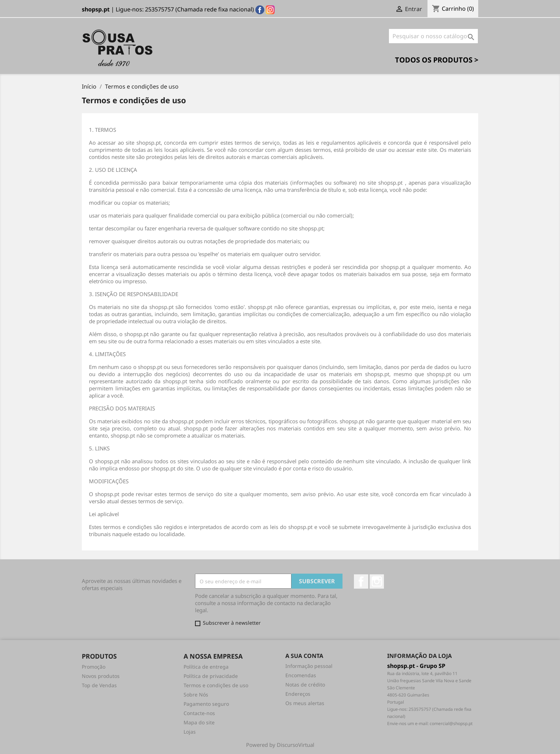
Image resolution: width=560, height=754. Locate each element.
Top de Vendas (99, 685)
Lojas (190, 732)
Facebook (361, 581)
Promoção (94, 667)
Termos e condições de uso (216, 685)
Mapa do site (199, 722)
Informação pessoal (309, 666)
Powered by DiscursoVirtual (280, 745)
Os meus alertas (305, 703)
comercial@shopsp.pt (451, 723)
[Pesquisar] (433, 36)
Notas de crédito (305, 685)
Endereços (298, 694)
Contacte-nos (199, 713)
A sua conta (304, 656)
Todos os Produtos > (437, 60)
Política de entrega (206, 667)
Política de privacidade (211, 676)
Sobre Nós (196, 695)
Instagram (377, 581)
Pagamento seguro (206, 704)
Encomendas (301, 675)
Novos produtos (101, 676)
